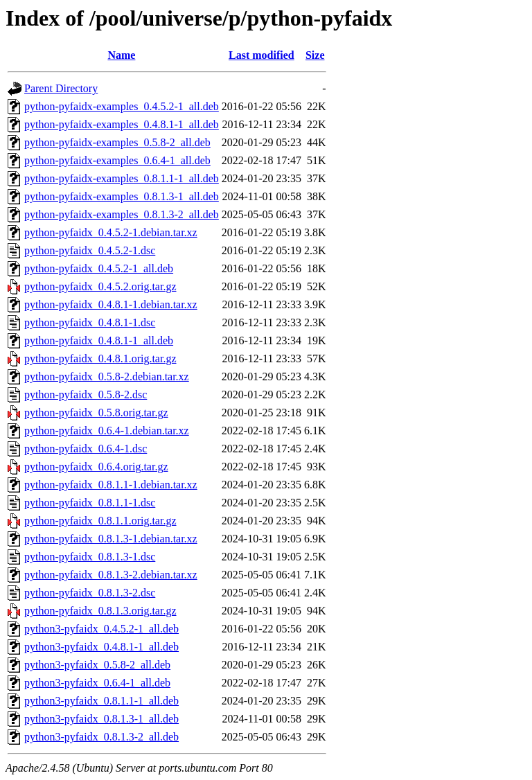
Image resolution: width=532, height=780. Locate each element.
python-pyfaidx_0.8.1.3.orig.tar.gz (100, 611)
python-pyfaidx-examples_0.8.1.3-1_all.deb (122, 196)
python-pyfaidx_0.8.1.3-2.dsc (90, 593)
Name (121, 55)
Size (315, 55)
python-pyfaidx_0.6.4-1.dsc (86, 449)
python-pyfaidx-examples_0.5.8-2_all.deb (117, 142)
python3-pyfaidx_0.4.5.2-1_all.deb (101, 629)
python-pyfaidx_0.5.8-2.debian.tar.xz (107, 376)
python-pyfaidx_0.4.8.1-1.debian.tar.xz (111, 304)
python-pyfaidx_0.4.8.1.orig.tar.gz (100, 358)
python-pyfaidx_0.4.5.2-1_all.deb (99, 268)
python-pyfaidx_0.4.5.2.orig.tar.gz (100, 286)
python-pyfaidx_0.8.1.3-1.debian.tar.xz (111, 539)
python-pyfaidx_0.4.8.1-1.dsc (90, 322)
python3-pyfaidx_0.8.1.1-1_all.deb (101, 701)
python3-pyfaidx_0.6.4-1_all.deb (97, 683)
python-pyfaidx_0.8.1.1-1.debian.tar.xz (111, 485)
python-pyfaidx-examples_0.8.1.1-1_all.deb (122, 178)
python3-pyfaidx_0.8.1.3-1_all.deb (101, 719)
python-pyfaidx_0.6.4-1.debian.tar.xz (107, 431)
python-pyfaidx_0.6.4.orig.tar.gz (96, 467)
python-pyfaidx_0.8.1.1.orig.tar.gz (100, 521)
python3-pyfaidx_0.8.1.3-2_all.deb (101, 737)
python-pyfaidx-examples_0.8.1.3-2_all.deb (122, 214)
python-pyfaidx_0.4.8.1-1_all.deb (99, 340)
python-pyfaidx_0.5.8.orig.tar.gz (96, 413)
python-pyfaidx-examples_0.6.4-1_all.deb (117, 160)
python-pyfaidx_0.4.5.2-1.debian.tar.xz (111, 232)
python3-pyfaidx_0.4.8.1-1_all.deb (101, 647)
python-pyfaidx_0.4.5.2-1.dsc (90, 250)
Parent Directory (61, 88)
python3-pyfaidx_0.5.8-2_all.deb (97, 665)
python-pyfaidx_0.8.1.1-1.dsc (90, 503)
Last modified (261, 55)
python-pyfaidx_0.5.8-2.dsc (86, 395)
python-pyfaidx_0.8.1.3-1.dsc (90, 557)
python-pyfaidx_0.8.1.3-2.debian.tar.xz (111, 575)
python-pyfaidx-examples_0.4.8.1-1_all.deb (122, 124)
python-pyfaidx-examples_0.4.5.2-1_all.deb (122, 106)
